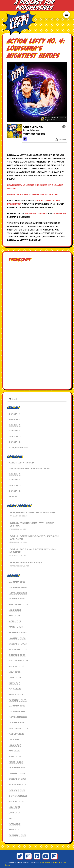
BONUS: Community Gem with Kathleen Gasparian (34, 538)
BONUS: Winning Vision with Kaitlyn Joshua (32, 524)
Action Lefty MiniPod (21, 463)
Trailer (13, 497)
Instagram (60, 213)
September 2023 (19, 661)
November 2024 (18, 593)
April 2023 (15, 689)
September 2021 (18, 796)
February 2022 (18, 768)
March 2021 (15, 830)
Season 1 (14, 414)
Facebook (30, 213)
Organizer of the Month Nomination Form (32, 195)
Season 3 (15, 425)
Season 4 (15, 431)
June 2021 (15, 813)
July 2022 (15, 740)
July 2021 (14, 807)
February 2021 (17, 835)
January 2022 (17, 773)
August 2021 (16, 801)
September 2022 (19, 728)
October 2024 (17, 599)
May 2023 (15, 683)
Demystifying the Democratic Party (30, 468)
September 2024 (19, 604)
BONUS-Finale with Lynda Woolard (32, 513)
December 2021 (17, 779)
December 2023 (18, 644)
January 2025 (17, 582)
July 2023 (15, 672)
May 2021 (14, 818)
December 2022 (18, 711)
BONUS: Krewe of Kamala (26, 563)
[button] (67, 15)
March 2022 (16, 762)
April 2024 (15, 621)
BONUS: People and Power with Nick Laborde (33, 551)
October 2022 (17, 723)
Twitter (42, 213)
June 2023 (15, 678)
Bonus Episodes (19, 448)
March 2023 (16, 695)
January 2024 (17, 638)
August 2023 (17, 666)
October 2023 (17, 655)
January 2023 (17, 706)
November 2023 (18, 649)
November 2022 (18, 717)
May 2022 (15, 751)
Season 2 (15, 419)
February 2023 (18, 700)
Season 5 (15, 436)
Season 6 (15, 442)
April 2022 (15, 756)
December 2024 (18, 587)
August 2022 (17, 734)
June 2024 (15, 610)
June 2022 (15, 745)
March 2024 (16, 627)
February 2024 (18, 632)
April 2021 (15, 824)
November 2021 (18, 785)
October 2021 (17, 790)
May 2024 (15, 616)
